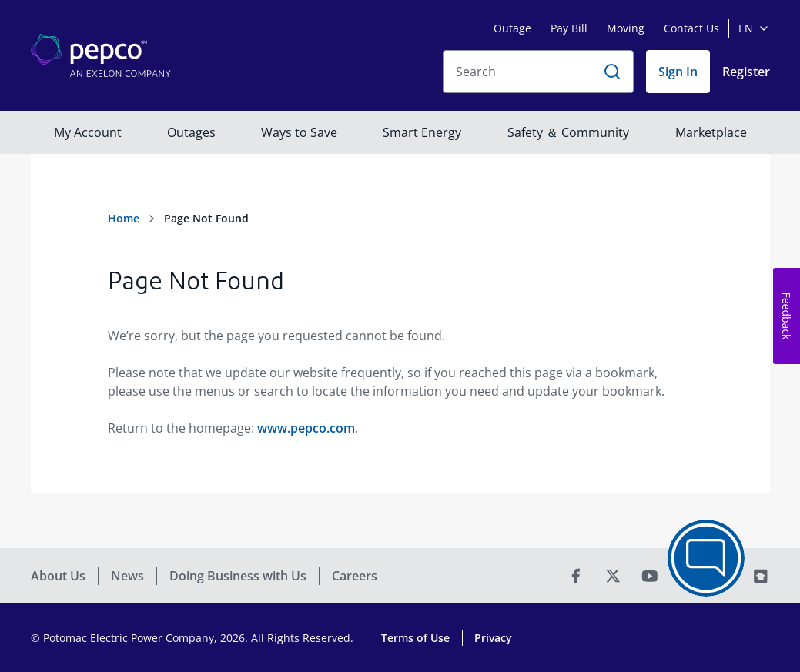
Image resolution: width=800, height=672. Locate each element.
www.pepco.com (306, 428)
